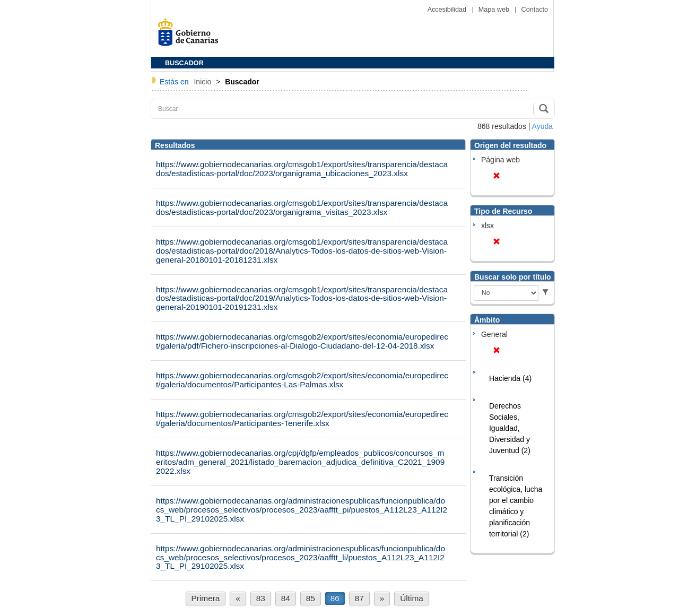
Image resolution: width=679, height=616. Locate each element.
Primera (206, 598)
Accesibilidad (448, 10)
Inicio (203, 82)
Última (412, 598)
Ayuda (542, 126)
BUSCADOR (184, 63)
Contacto (535, 10)
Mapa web (495, 10)
